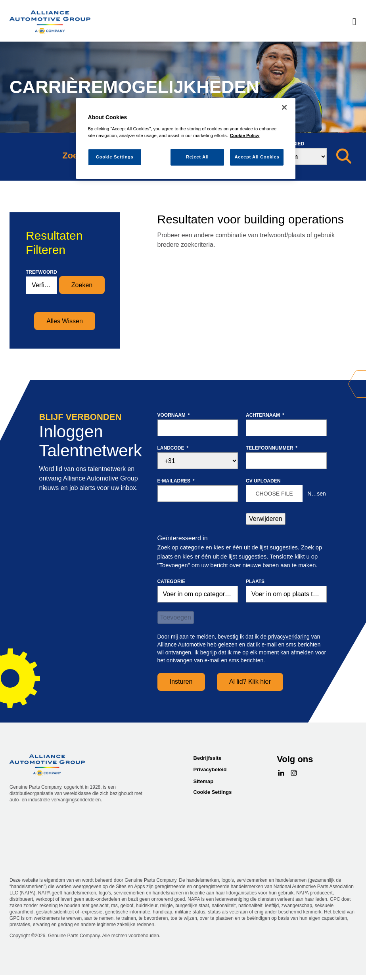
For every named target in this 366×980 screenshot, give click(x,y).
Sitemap (204, 781)
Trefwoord (41, 272)
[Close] (284, 107)
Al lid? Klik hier (250, 682)
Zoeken (82, 285)
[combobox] (286, 594)
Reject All (197, 157)
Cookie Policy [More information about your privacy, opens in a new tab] (245, 135)
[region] (186, 138)
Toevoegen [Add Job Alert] (176, 617)
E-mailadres (176, 481)
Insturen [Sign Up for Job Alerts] (181, 682)
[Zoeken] (344, 156)
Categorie (171, 582)
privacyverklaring (289, 637)
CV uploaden (263, 481)
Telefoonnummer (272, 448)
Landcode (173, 448)
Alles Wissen (65, 321)
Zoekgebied (288, 144)
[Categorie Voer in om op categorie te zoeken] (198, 594)
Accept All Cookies (257, 157)
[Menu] (354, 22)
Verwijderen (266, 519)
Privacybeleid (210, 769)
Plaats (255, 582)
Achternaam (265, 415)
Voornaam (174, 415)
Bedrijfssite (208, 758)
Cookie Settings (213, 792)
